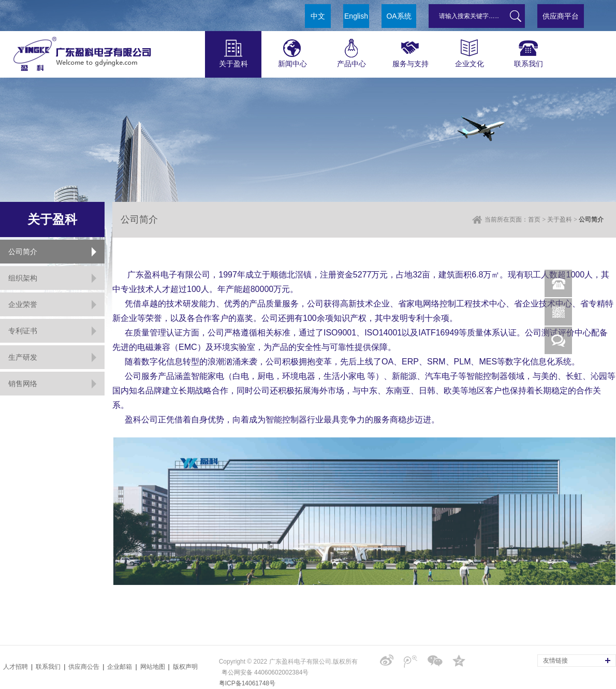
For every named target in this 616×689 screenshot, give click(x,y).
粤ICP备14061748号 (247, 683)
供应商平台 (561, 16)
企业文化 (469, 49)
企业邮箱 (120, 667)
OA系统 (399, 16)
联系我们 (528, 49)
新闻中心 (292, 49)
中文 (318, 16)
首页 (534, 219)
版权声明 (185, 667)
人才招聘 (16, 667)
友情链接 (555, 661)
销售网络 (23, 384)
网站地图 (153, 667)
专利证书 (23, 331)
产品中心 (351, 49)
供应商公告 (84, 667)
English (356, 16)
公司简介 (23, 252)
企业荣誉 (23, 304)
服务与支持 (410, 49)
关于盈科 (233, 49)
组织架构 (23, 278)
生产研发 (23, 357)
